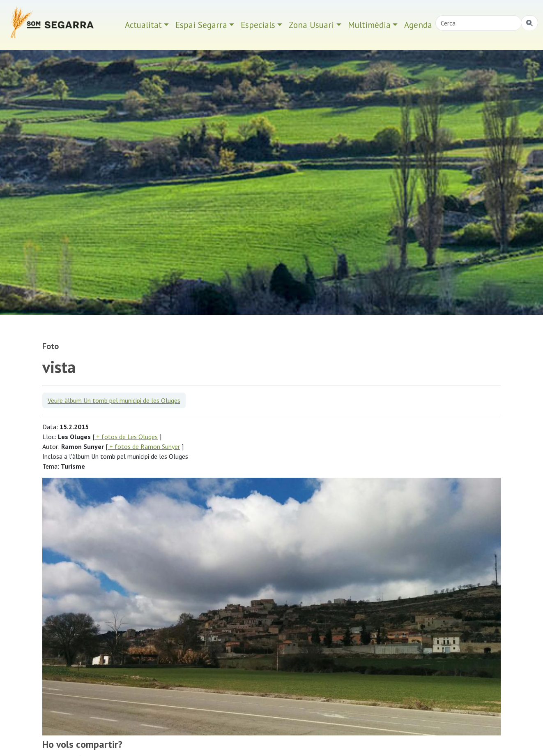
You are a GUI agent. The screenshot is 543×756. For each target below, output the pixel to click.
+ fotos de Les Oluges (126, 437)
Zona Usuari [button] (311, 25)
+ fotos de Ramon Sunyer (144, 446)
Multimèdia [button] (369, 25)
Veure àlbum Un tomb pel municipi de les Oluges (114, 400)
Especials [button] (258, 25)
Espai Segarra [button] (201, 25)
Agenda (418, 25)
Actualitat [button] (143, 25)
